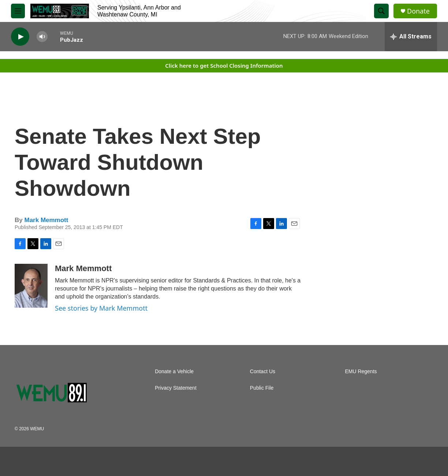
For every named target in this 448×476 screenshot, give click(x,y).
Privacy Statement (176, 388)
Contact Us (263, 372)
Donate (418, 11)
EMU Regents (361, 372)
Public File (262, 388)
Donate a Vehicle (174, 372)
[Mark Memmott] (31, 286)
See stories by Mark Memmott (101, 308)
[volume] (42, 37)
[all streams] (411, 37)
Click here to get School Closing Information (224, 65)
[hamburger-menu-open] (18, 11)
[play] (20, 37)
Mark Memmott (46, 220)
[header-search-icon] (381, 11)
